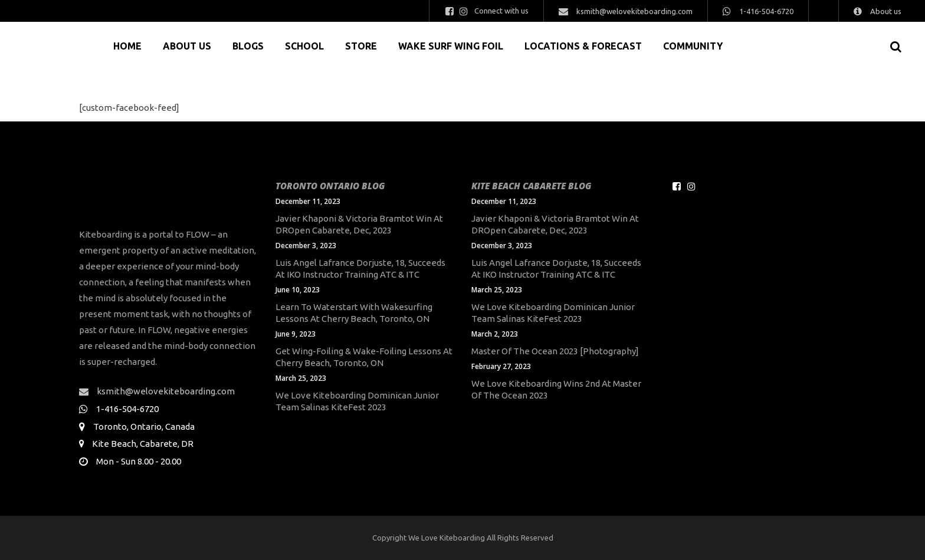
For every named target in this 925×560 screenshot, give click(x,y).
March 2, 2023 (495, 334)
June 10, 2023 (298, 290)
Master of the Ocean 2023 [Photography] (555, 351)
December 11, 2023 (308, 201)
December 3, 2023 (306, 246)
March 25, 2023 (301, 378)
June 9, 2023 (296, 334)
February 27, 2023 (501, 366)
